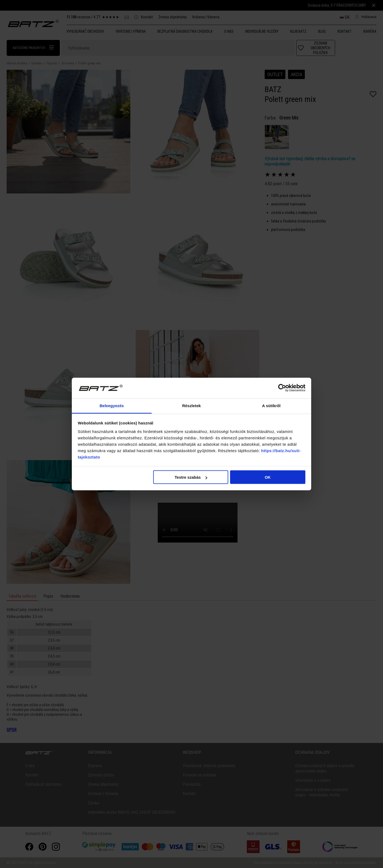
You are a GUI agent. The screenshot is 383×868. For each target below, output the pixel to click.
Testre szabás (191, 477)
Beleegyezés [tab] (112, 405)
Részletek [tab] (191, 405)
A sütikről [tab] (271, 405)
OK (268, 477)
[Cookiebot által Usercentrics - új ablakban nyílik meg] (282, 388)
